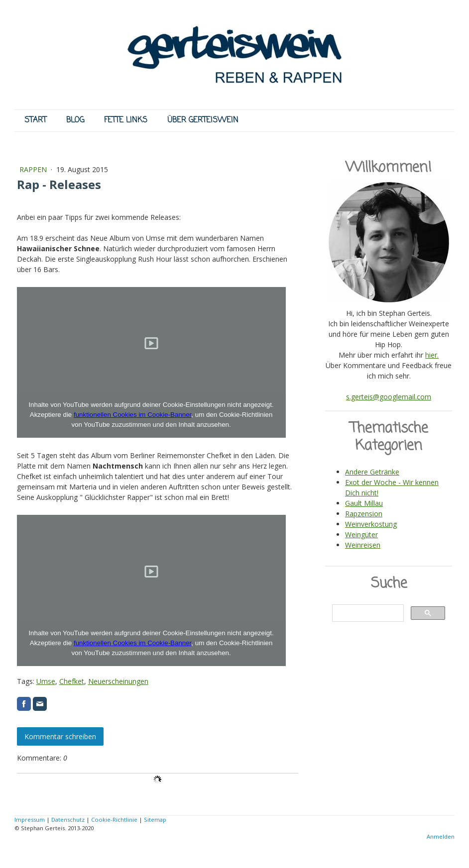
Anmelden (441, 836)
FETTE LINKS (126, 120)
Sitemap (155, 820)
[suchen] (367, 613)
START (35, 120)
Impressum (30, 820)
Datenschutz (68, 820)
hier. (432, 355)
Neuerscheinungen (118, 681)
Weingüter (361, 534)
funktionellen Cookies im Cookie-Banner (132, 415)
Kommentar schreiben (60, 736)
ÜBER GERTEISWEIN (203, 120)
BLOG (75, 120)
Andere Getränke (372, 472)
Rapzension (364, 514)
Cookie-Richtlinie (114, 820)
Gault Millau (364, 503)
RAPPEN (34, 169)
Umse (46, 681)
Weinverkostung (371, 524)
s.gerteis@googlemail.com (389, 397)
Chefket (72, 681)
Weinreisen (363, 545)
